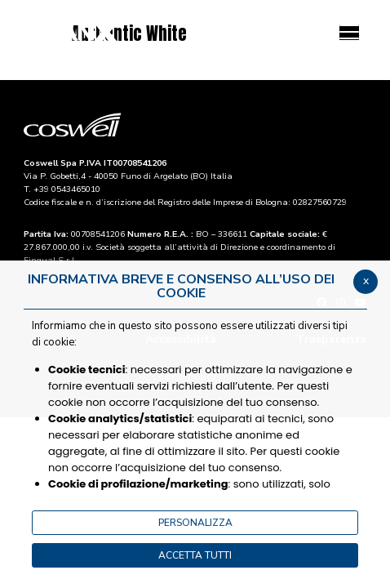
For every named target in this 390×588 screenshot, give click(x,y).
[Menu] (349, 32)
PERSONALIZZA (195, 523)
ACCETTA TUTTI (195, 555)
